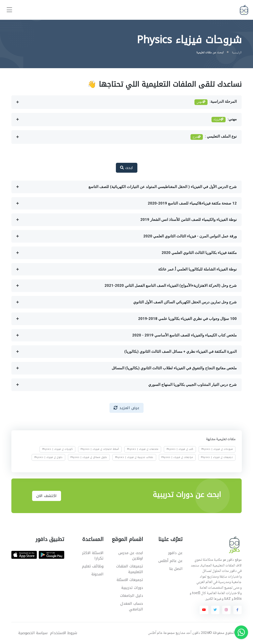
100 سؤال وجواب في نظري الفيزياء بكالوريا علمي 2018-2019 (187, 319)
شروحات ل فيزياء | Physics (217, 449)
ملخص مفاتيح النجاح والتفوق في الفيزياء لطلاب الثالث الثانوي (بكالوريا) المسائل (174, 368)
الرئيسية (237, 53)
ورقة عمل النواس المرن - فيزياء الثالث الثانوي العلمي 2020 (190, 236)
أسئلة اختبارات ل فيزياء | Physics (100, 449)
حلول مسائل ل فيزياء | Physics (89, 457)
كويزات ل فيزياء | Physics (57, 449)
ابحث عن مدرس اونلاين (131, 556)
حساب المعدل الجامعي (132, 606)
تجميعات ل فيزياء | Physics (217, 457)
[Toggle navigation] (9, 10)
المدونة (97, 574)
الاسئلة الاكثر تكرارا (93, 556)
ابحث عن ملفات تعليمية (210, 53)
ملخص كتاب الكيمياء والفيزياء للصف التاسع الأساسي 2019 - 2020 (184, 335)
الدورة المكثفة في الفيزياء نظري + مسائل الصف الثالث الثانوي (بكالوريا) (180, 352)
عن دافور (175, 553)
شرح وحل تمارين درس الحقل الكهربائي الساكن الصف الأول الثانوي (185, 302)
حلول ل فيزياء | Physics (48, 457)
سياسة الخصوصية (33, 633)
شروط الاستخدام (64, 633)
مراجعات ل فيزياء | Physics (177, 457)
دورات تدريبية (132, 588)
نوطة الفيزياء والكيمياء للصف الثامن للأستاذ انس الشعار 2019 (189, 220)
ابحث (127, 168)
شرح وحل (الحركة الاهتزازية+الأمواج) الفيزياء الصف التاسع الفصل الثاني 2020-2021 (171, 286)
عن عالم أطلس (170, 561)
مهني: (224, 120)
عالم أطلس (155, 633)
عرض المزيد (127, 408)
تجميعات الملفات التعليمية (130, 569)
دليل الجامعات (132, 596)
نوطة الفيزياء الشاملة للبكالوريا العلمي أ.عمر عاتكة (197, 269)
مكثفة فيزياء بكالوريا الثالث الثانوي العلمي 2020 (199, 253)
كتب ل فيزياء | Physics (180, 449)
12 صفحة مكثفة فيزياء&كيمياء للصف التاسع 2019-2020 (192, 203)
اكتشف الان (47, 496)
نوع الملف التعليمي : (214, 137)
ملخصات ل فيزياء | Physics (143, 449)
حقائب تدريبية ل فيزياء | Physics (134, 457)
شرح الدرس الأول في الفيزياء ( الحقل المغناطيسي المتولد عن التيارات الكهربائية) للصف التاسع (163, 187)
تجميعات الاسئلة (130, 580)
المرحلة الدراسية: (216, 102)
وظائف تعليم (93, 566)
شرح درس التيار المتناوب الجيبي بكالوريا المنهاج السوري (192, 385)
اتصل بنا (176, 569)
